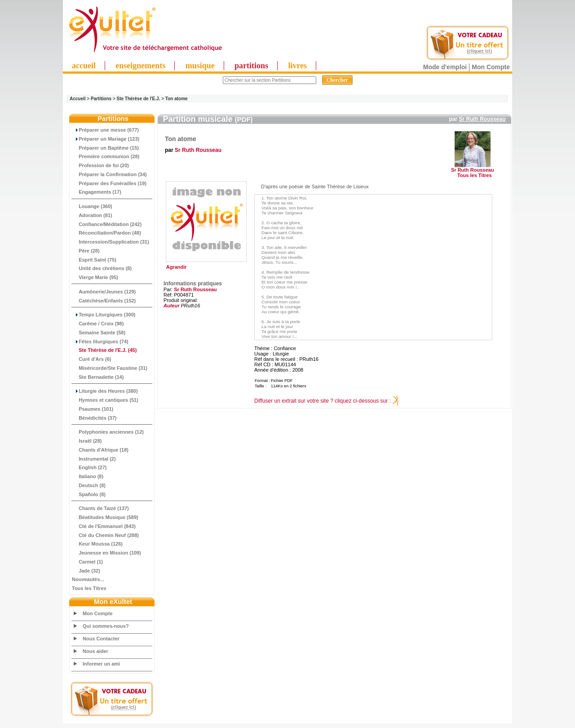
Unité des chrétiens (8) (102, 268)
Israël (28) (87, 441)
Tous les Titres (89, 588)
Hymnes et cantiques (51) (105, 400)
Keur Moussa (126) (97, 544)
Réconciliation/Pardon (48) (106, 233)
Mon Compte (491, 67)
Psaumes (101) (93, 409)
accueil (84, 66)
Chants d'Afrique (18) (100, 450)
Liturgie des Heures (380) (105, 391)
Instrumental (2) (94, 459)
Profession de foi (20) (100, 165)
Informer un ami (101, 664)
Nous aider (95, 651)
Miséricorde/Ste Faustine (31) (110, 368)
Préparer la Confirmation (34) (109, 174)
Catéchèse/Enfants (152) (104, 301)
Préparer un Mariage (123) (106, 139)
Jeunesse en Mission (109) (106, 553)
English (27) (89, 467)
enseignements (140, 66)
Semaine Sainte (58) (99, 333)
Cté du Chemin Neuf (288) (105, 535)
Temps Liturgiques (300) (104, 315)
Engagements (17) (97, 192)
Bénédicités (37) (94, 418)
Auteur (171, 306)
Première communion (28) (106, 156)
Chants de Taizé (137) (100, 508)
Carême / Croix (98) (98, 324)
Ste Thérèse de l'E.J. (139, 99)
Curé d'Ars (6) (91, 359)
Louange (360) (92, 206)
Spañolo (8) (89, 494)
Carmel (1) (87, 562)
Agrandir (205, 265)
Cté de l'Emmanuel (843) (104, 526)
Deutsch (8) (89, 485)
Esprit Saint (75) (94, 260)
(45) (104, 350)
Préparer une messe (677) (105, 130)
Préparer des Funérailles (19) (109, 183)
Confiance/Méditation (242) (107, 224)
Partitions (101, 99)
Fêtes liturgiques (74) (100, 342)
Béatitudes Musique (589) (105, 517)
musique (200, 66)
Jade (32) (86, 571)
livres (297, 66)
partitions (251, 66)
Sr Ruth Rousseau (482, 119)
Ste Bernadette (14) (98, 377)
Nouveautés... (88, 579)
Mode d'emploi (445, 67)
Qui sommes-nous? (106, 626)
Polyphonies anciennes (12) (108, 432)
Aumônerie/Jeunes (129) (104, 292)
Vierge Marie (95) (95, 277)
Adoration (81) (92, 215)
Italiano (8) (88, 476)
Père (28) (86, 251)
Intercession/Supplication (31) (111, 242)
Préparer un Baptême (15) (105, 148)
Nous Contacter (101, 639)
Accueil (78, 99)
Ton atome (177, 99)
